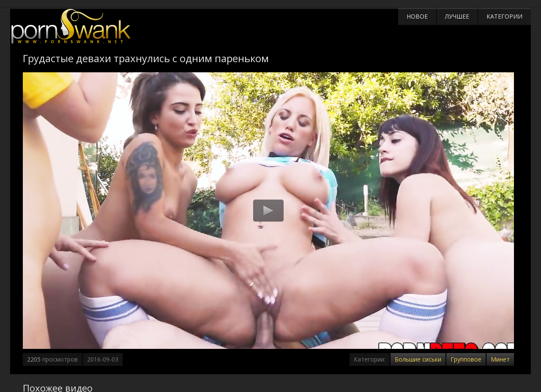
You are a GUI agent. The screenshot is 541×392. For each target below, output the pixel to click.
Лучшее (457, 16)
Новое (417, 16)
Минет (500, 359)
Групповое (466, 359)
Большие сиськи (418, 359)
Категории (504, 16)
